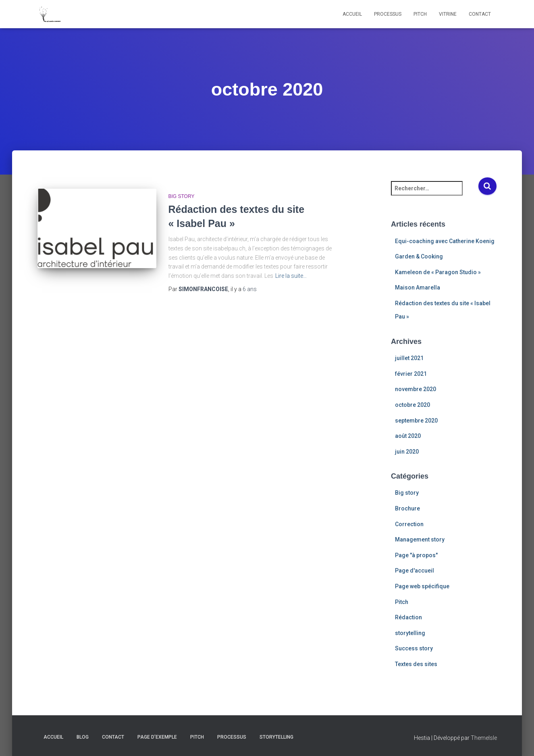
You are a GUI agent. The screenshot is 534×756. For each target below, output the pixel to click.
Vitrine (448, 14)
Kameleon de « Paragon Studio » (438, 272)
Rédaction (408, 617)
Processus (388, 14)
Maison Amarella (418, 287)
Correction (409, 524)
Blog (83, 737)
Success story (414, 648)
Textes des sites (416, 664)
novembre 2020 (416, 389)
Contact (480, 14)
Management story (420, 539)
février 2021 (411, 374)
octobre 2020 (412, 405)
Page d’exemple (157, 737)
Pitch (420, 14)
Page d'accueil (415, 571)
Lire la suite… (291, 276)
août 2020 (408, 436)
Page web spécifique (422, 586)
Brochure (407, 508)
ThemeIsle (484, 738)
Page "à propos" (416, 555)
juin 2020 (407, 452)
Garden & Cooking (419, 256)
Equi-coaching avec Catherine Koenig (445, 241)
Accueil (352, 14)
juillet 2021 (409, 358)
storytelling (410, 633)
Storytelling (276, 737)
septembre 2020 (416, 421)
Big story (182, 196)
